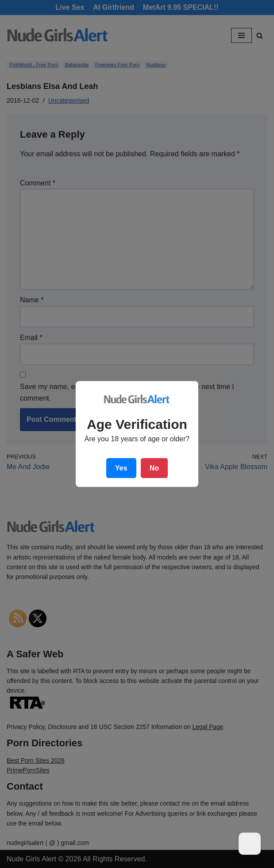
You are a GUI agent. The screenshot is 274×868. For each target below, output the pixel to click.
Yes (121, 468)
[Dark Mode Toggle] (250, 844)
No (154, 468)
